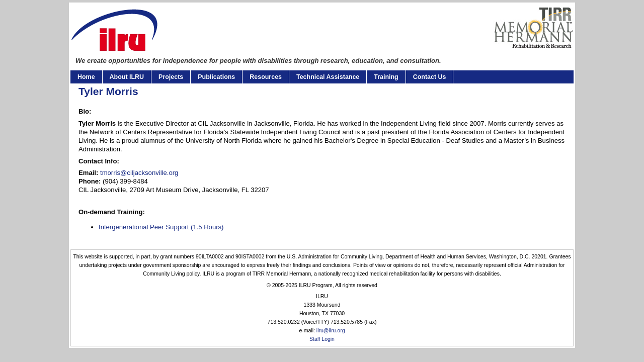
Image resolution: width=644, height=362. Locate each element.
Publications (216, 77)
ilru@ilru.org (331, 331)
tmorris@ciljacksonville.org (139, 173)
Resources (266, 77)
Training (386, 77)
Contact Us (430, 77)
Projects (171, 77)
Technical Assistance (328, 77)
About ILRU (127, 77)
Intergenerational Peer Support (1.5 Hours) (161, 227)
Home (86, 77)
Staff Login (322, 339)
